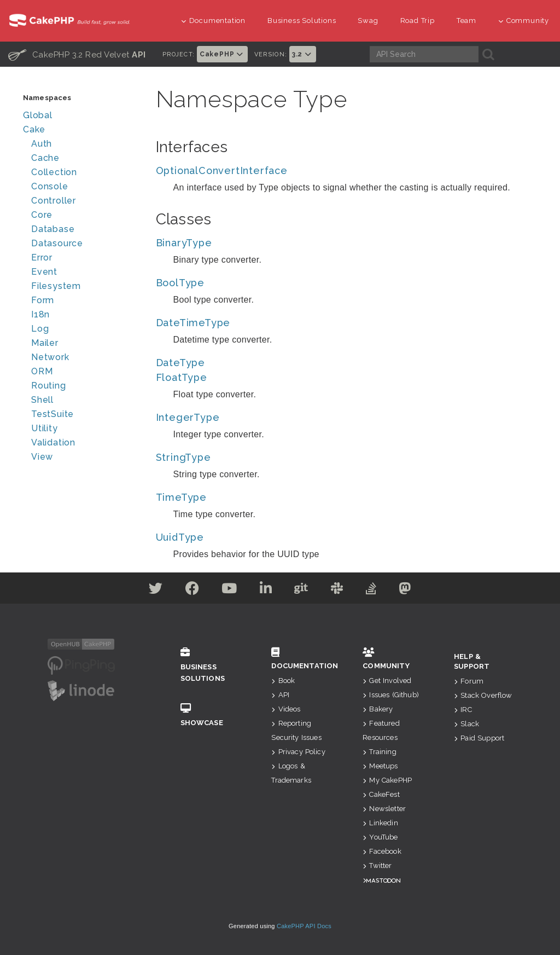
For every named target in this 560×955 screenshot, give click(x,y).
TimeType (181, 497)
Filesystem (56, 286)
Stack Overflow (483, 695)
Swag (368, 21)
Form (43, 300)
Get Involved (387, 681)
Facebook (382, 851)
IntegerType (188, 417)
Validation (53, 442)
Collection (54, 172)
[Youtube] (229, 590)
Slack (466, 724)
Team (466, 21)
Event (44, 272)
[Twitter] (156, 590)
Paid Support (479, 738)
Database (53, 229)
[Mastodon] (405, 590)
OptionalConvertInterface (222, 170)
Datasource (57, 243)
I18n (40, 314)
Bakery (378, 709)
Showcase (210, 715)
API (280, 695)
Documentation (213, 21)
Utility (45, 428)
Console (50, 186)
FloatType (182, 377)
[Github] (301, 590)
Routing (49, 386)
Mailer (45, 343)
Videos (286, 709)
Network (50, 357)
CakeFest (381, 794)
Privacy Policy (298, 752)
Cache (45, 158)
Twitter (377, 866)
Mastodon (383, 880)
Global (38, 115)
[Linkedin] (266, 590)
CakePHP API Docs (304, 926)
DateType (180, 363)
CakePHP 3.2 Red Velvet (77, 54)
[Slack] (337, 590)
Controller (54, 201)
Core (42, 215)
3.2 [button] (303, 54)
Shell (42, 400)
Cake (34, 129)
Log (40, 329)
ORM (42, 371)
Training (379, 752)
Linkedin (380, 823)
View (42, 457)
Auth (42, 144)
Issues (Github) (391, 695)
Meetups (380, 766)
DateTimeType (193, 323)
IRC (463, 710)
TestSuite (52, 414)
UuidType (180, 537)
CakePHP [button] (222, 54)
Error (42, 257)
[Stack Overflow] (371, 590)
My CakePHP (387, 780)
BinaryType (184, 243)
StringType (183, 457)
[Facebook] (192, 590)
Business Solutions (302, 21)
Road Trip (418, 21)
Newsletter (384, 809)
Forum (469, 681)
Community (524, 21)
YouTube (380, 837)
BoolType (180, 283)
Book (283, 681)
